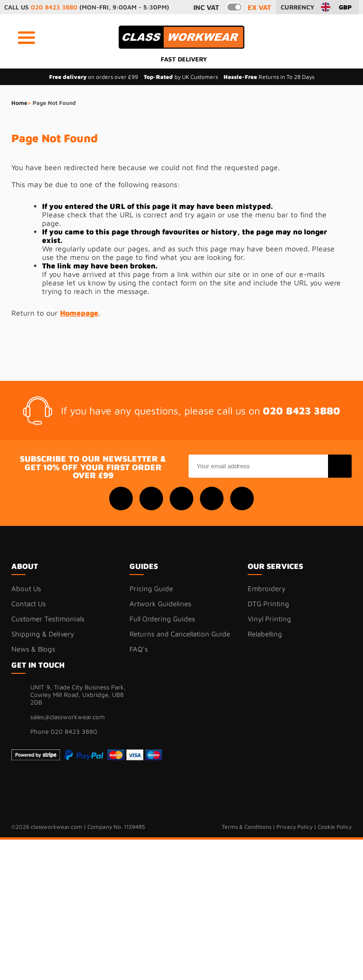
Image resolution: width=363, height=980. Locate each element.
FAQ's (139, 649)
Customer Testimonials (48, 619)
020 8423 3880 (54, 7)
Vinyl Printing (269, 619)
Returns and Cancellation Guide (180, 634)
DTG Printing (268, 604)
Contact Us (29, 604)
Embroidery (267, 589)
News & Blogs (33, 649)
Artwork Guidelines (160, 604)
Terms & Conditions (246, 827)
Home (19, 103)
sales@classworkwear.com (68, 717)
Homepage (79, 313)
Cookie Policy (335, 827)
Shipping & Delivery (43, 634)
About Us (26, 589)
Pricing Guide (151, 589)
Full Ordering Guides (162, 619)
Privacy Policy (294, 827)
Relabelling (265, 634)
